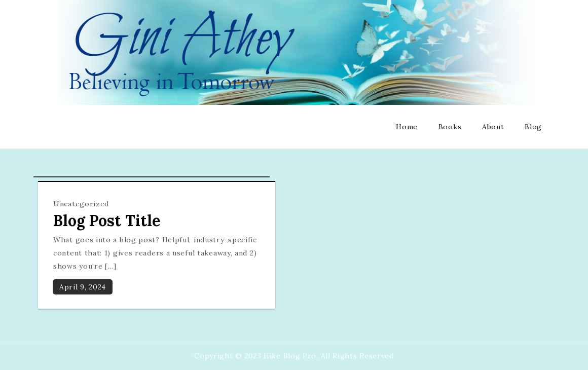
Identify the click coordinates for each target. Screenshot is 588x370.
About (493, 127)
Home (407, 127)
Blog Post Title (107, 220)
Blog (533, 127)
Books (450, 127)
